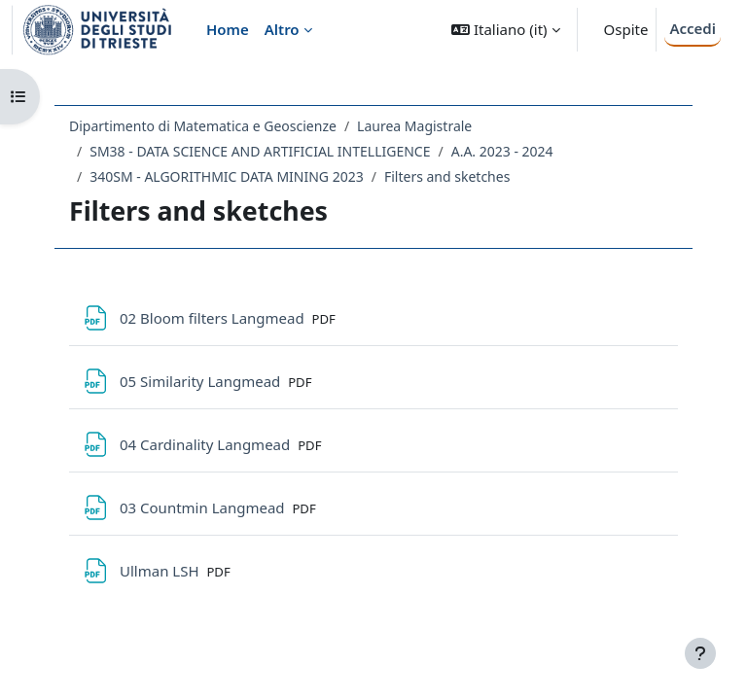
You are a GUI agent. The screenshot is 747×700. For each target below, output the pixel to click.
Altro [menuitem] (282, 29)
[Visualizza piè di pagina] (700, 653)
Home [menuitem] (228, 29)
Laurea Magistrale (414, 126)
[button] (505, 30)
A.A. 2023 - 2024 (502, 151)
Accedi (693, 28)
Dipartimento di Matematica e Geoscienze (203, 126)
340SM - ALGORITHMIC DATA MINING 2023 (227, 176)
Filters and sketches (447, 176)
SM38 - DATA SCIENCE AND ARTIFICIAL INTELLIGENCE (260, 151)
